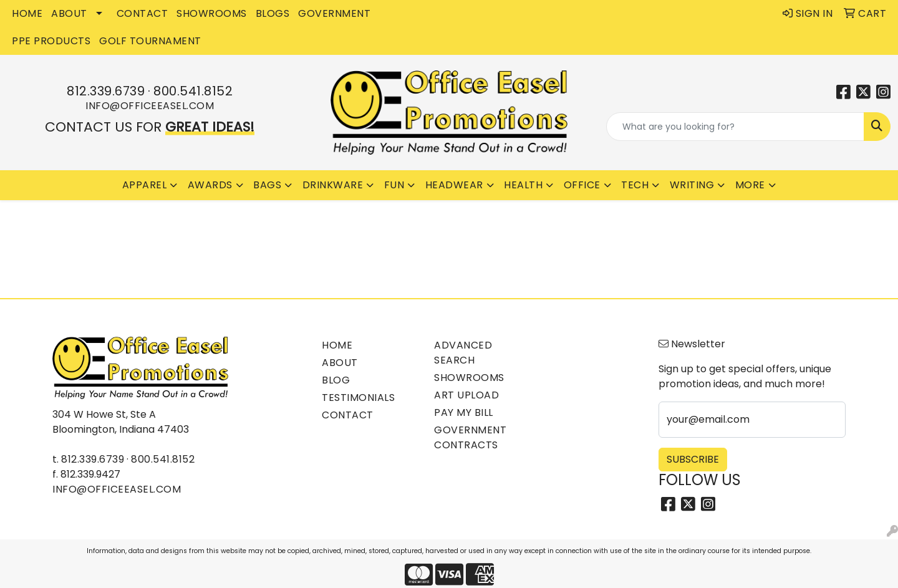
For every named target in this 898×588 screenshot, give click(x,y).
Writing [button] (692, 185)
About (340, 363)
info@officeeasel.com (150, 106)
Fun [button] (394, 185)
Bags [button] (267, 185)
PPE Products (51, 41)
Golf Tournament (150, 41)
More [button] (750, 185)
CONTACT (142, 13)
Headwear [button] (454, 185)
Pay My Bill (464, 412)
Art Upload (466, 395)
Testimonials (358, 398)
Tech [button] (635, 185)
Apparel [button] (145, 185)
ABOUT (69, 13)
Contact (348, 415)
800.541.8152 (193, 91)
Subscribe (693, 459)
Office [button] (582, 185)
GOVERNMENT (334, 13)
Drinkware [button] (333, 185)
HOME (27, 13)
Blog (336, 380)
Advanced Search (463, 353)
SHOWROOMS (212, 13)
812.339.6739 (106, 91)
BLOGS (273, 13)
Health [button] (523, 185)
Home (337, 345)
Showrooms (469, 378)
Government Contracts (470, 437)
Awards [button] (210, 185)
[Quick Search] (735, 127)
